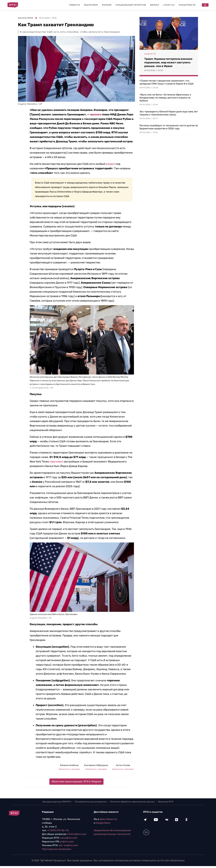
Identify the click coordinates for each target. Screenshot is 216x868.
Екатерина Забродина (96, 765)
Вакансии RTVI (166, 802)
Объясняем (91, 5)
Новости (75, 5)
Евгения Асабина (69, 765)
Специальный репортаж (131, 5)
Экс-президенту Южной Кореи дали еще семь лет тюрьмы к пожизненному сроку (169, 113)
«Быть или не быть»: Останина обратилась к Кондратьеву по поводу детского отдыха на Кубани (165, 98)
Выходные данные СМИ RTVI (57, 802)
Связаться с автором (69, 769)
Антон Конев (123, 765)
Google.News (103, 823)
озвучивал (56, 462)
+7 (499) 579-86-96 (58, 830)
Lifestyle (169, 5)
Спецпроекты (187, 5)
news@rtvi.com (69, 838)
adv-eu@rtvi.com (68, 845)
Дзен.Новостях (109, 819)
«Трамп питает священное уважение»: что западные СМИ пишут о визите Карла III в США (166, 82)
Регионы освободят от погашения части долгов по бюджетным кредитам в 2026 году (169, 127)
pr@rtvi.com (67, 842)
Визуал (155, 5)
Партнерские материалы (57, 849)
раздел (110, 164)
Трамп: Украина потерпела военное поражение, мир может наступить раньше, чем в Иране (168, 62)
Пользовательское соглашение (91, 802)
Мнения (107, 5)
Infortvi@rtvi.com (77, 834)
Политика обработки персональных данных (132, 802)
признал (96, 114)
